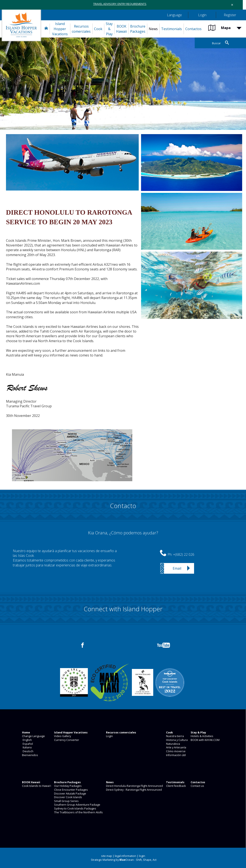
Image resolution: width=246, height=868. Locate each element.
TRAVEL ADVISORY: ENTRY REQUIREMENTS (120, 4)
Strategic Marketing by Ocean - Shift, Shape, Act (124, 860)
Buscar (216, 43)
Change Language (33, 736)
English (27, 740)
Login (109, 736)
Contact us (197, 786)
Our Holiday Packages (68, 786)
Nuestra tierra (175, 736)
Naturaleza (173, 744)
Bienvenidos (30, 755)
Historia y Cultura (177, 740)
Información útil (176, 755)
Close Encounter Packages (71, 790)
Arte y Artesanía (176, 747)
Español (27, 744)
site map (107, 856)
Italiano (27, 747)
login (142, 856)
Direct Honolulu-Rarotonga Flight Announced (134, 786)
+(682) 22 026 (184, 554)
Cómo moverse (175, 751)
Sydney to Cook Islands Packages (75, 809)
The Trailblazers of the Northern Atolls (78, 812)
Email (177, 568)
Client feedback (176, 786)
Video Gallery (62, 736)
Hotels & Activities (202, 736)
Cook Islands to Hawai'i (36, 786)
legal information (125, 856)
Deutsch (27, 751)
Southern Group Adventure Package (77, 805)
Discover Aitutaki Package (70, 794)
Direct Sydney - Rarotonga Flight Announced (134, 790)
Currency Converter (66, 740)
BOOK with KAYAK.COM (205, 740)
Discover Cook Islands (68, 797)
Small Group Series (66, 801)
